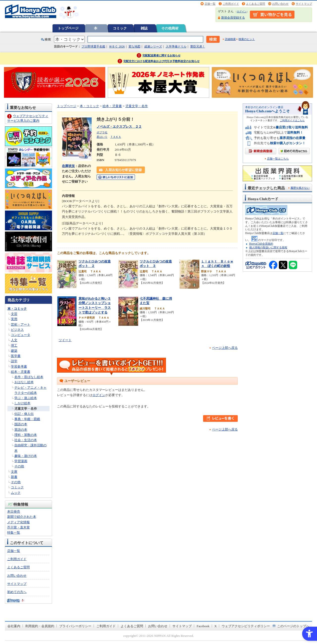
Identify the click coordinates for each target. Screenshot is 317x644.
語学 (14, 361)
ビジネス (17, 330)
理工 (14, 346)
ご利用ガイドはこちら (292, 120)
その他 (19, 466)
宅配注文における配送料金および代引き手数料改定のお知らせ (161, 61)
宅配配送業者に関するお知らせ (161, 55)
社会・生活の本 (26, 440)
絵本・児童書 (21, 372)
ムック (16, 493)
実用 (14, 319)
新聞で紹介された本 (22, 517)
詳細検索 (230, 39)
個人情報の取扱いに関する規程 (268, 247)
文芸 (14, 314)
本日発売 (14, 512)
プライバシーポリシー (75, 626)
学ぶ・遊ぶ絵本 (26, 398)
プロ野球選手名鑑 (93, 47)
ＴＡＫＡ (116, 137)
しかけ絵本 (22, 403)
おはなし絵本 (24, 382)
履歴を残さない (300, 188)
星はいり (102, 137)
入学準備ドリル (176, 47)
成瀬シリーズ (153, 47)
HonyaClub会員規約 (261, 244)
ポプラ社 (102, 132)
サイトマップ (304, 4)
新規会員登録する (233, 18)
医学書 (16, 356)
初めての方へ (17, 592)
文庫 (14, 472)
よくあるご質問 (255, 4)
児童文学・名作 (26, 409)
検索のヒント (247, 39)
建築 (14, 351)
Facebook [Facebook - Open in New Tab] (203, 626)
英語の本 (21, 430)
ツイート (65, 340)
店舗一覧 (210, 4)
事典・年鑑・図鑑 (27, 419)
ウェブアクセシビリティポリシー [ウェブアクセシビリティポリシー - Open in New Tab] (246, 626)
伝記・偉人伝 (24, 414)
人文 (14, 340)
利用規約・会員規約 (40, 626)
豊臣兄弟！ (198, 47)
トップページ (68, 28)
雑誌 (144, 28)
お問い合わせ (280, 4)
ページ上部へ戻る (225, 348)
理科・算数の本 (26, 435)
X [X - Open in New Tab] (216, 626)
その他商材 (170, 28)
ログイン (242, 12)
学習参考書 (19, 367)
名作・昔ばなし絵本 (29, 377)
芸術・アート (21, 324)
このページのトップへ (293, 626)
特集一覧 (14, 533)
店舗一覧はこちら (278, 159)
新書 (14, 477)
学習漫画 (21, 461)
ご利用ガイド (231, 4)
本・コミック (17, 309)
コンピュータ (21, 335)
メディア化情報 (18, 522)
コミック (120, 28)
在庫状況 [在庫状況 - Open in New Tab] (68, 166)
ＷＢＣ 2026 (117, 47)
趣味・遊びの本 (26, 456)
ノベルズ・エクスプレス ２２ (119, 127)
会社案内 (14, 626)
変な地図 (134, 47)
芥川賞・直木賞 (18, 527)
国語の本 (21, 424)
